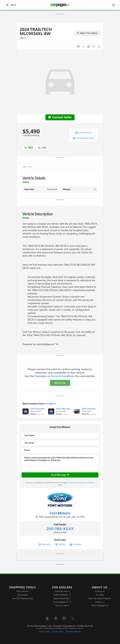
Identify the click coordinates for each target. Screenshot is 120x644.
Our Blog (100, 595)
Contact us (100, 591)
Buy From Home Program (100, 598)
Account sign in (62, 605)
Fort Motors (50, 404)
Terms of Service (89, 483)
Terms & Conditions (73, 632)
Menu (11, 5)
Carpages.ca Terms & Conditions (55, 376)
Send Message (60, 475)
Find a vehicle (22, 591)
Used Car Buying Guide (22, 598)
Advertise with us (62, 591)
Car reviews (22, 595)
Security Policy (58, 632)
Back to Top (60, 383)
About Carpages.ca (100, 605)
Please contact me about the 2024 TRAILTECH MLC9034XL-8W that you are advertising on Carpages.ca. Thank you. (60, 463)
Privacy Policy (72, 483)
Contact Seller (60, 117)
